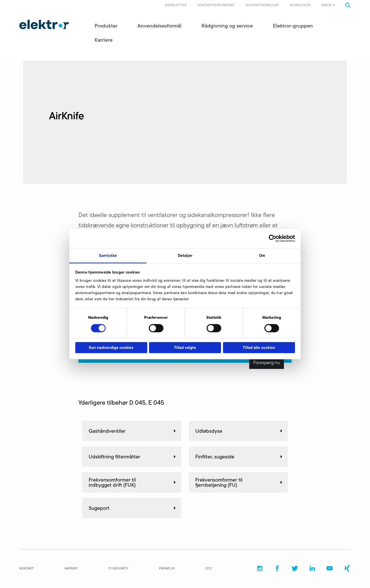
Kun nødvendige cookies (111, 348)
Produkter (106, 26)
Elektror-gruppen (293, 26)
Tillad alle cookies (259, 348)
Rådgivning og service (227, 26)
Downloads (300, 5)
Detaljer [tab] (185, 255)
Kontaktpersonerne (216, 5)
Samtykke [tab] (108, 255)
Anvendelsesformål (159, 26)
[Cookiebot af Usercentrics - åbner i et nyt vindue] (272, 238)
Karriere (104, 40)
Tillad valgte (185, 348)
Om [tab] (262, 255)
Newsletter (176, 5)
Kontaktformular (262, 5)
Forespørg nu (267, 363)
